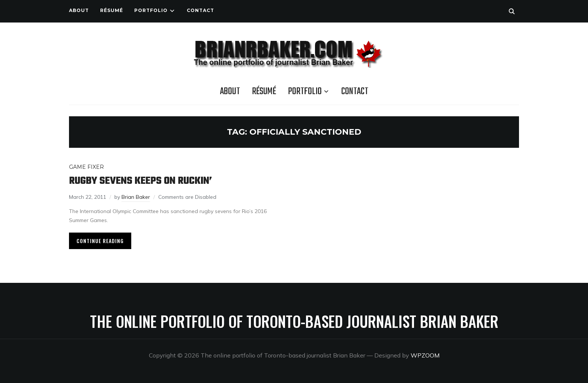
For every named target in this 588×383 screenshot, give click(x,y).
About (79, 10)
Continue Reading (100, 241)
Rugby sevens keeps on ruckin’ (140, 181)
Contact (200, 10)
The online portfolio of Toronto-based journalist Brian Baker (294, 321)
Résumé (112, 10)
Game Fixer (86, 167)
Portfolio (151, 10)
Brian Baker (136, 197)
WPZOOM (425, 355)
